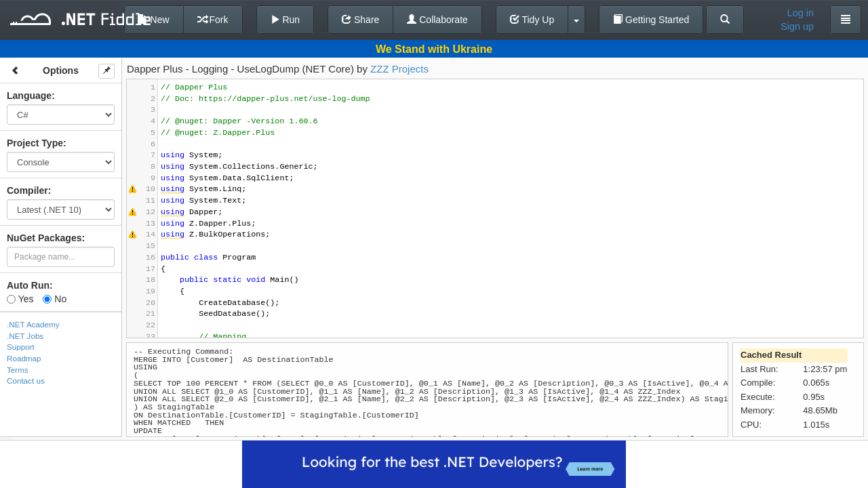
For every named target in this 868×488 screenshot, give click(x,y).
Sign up (797, 26)
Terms (18, 370)
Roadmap (24, 358)
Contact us (26, 381)
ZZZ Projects (399, 69)
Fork (213, 20)
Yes (20, 299)
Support (21, 347)
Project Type (35, 143)
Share (360, 20)
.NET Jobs (25, 336)
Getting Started (651, 20)
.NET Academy (33, 324)
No (55, 299)
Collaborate (437, 20)
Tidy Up (532, 20)
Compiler (27, 190)
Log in (801, 13)
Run (285, 20)
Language (29, 96)
